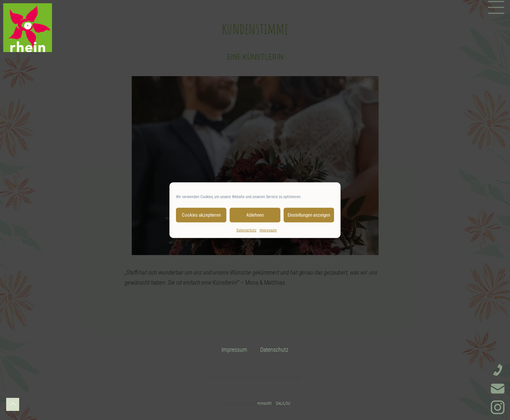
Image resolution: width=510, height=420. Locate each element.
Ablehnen (255, 215)
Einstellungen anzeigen (309, 215)
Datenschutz (246, 230)
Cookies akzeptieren (201, 215)
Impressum (268, 230)
